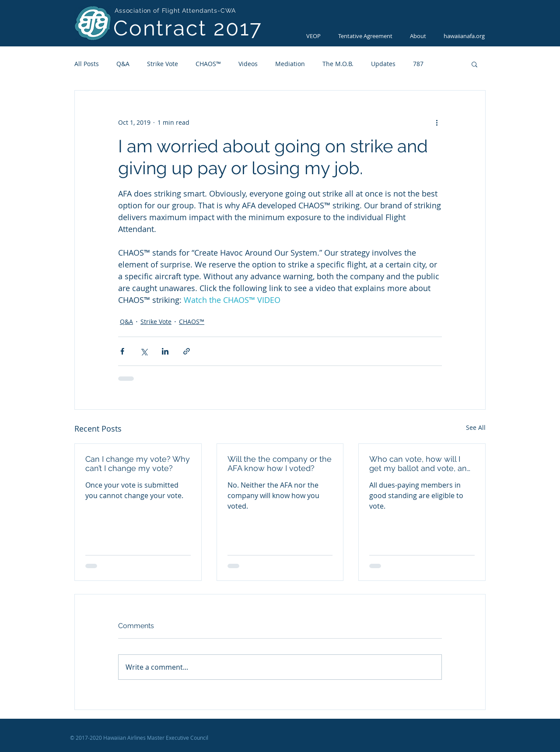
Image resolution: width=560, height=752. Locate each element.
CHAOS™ (208, 64)
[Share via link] (187, 351)
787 (418, 64)
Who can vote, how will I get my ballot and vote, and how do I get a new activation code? (420, 464)
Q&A (123, 64)
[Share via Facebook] (122, 351)
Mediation (290, 64)
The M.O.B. (338, 64)
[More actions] (437, 122)
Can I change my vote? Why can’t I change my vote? (138, 464)
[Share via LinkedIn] (165, 351)
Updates (383, 64)
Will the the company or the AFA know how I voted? (280, 464)
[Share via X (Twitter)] (144, 351)
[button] (474, 64)
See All (476, 427)
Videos (248, 64)
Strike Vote (163, 64)
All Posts (87, 64)
